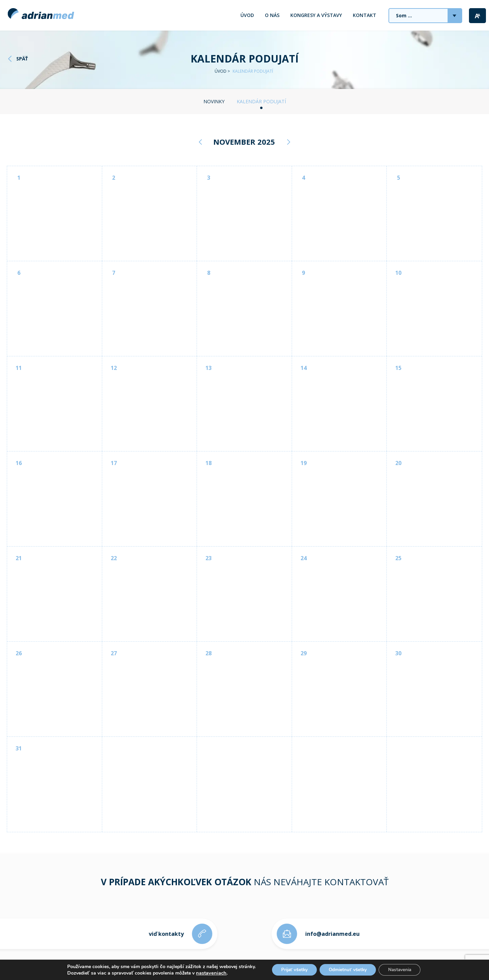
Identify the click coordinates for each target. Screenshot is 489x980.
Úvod (247, 15)
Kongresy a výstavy (316, 15)
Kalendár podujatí (261, 101)
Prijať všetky (291, 969)
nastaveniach (206, 973)
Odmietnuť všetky (348, 969)
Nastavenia (403, 969)
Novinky (214, 101)
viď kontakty (163, 934)
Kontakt (365, 15)
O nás (272, 15)
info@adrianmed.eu (336, 934)
